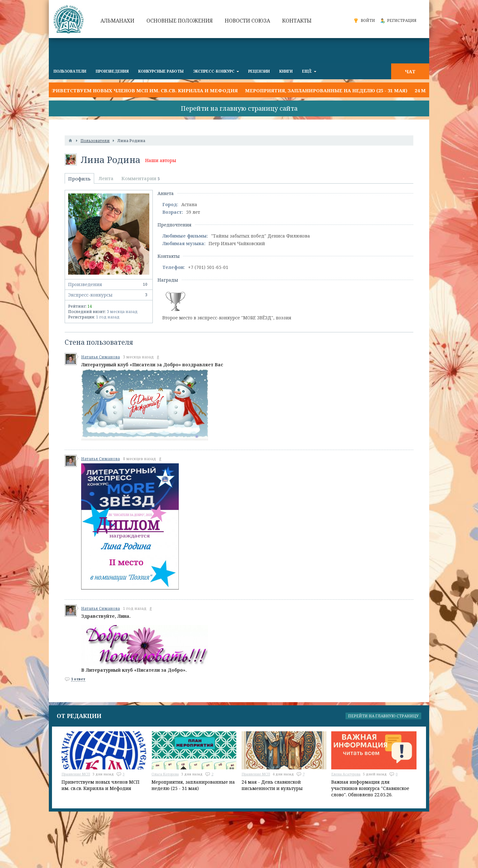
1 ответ (78, 679)
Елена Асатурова (346, 774)
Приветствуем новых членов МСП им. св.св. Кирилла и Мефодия (143, 90)
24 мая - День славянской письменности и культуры (272, 785)
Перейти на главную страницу (383, 716)
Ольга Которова (165, 774)
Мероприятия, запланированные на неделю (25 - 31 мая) (326, 90)
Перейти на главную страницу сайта (239, 108)
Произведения (109, 284)
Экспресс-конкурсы (109, 295)
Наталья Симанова (100, 357)
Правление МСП (76, 774)
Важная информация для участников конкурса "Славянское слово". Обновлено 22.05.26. (370, 788)
